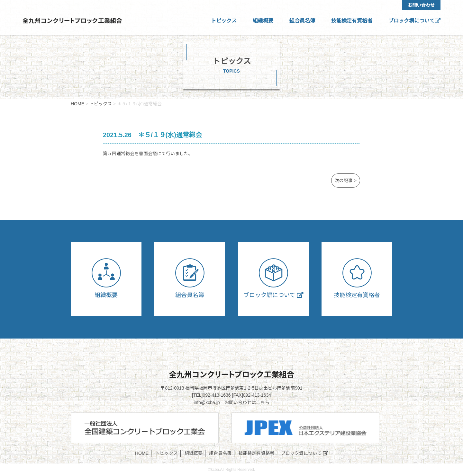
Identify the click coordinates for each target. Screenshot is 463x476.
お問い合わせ (421, 5)
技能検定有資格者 (352, 21)
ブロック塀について (414, 21)
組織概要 (263, 21)
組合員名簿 (302, 21)
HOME (142, 453)
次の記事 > (346, 181)
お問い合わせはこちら (247, 402)
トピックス (224, 21)
